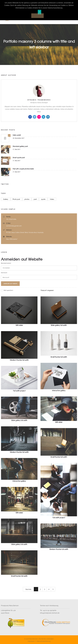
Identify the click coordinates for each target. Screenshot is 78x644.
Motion (3, 328)
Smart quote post (19, 158)
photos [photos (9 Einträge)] (27, 199)
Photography (11, 328)
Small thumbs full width (59, 357)
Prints (13, 393)
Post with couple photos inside (23, 169)
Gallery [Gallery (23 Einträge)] (6, 199)
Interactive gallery (59, 390)
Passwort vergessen (47, 290)
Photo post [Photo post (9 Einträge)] (16, 199)
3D (41, 328)
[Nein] (37, 16)
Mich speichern (7, 290)
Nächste (28, 589)
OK (40, 12)
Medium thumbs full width (19, 360)
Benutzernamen (6, 263)
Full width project (19, 391)
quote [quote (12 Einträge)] (43, 199)
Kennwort (4, 273)
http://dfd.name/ (12, 239)
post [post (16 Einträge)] (35, 199)
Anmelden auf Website (10, 284)
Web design (48, 328)
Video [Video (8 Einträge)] (52, 199)
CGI (42, 360)
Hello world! (17, 135)
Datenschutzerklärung (44, 641)
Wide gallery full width (59, 325)
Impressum (31, 641)
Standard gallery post (20, 146)
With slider (19, 325)
